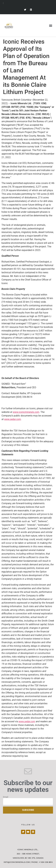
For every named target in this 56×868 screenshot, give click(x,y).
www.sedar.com (13, 419)
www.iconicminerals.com (26, 412)
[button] (51, 25)
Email (6, 797)
